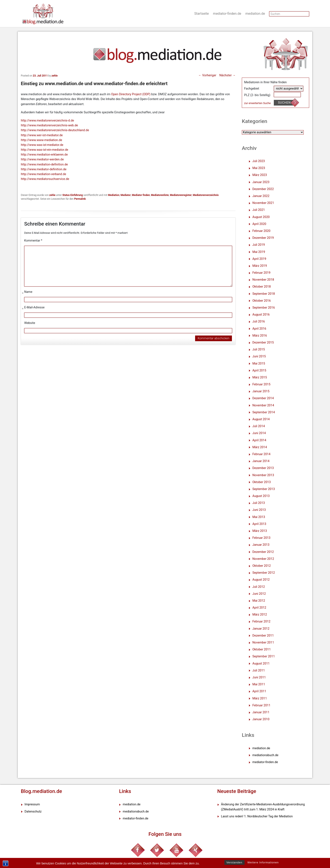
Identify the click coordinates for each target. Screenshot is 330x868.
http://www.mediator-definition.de (44, 169)
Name (28, 293)
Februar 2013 (261, 538)
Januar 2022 (261, 196)
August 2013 (261, 496)
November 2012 (263, 559)
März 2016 (260, 336)
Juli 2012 (259, 587)
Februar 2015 (261, 384)
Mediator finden (141, 195)
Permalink (80, 199)
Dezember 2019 (263, 238)
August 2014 (261, 419)
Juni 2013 (259, 510)
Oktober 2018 (261, 287)
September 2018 (264, 294)
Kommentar (33, 241)
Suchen (284, 103)
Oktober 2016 (261, 301)
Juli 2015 (259, 349)
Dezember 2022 (263, 189)
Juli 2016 (259, 322)
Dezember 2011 (263, 636)
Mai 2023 (259, 168)
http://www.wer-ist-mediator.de (42, 135)
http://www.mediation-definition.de (44, 164)
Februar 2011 (261, 705)
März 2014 (260, 447)
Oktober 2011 (261, 649)
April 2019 (259, 259)
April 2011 (259, 691)
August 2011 (261, 664)
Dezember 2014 (263, 398)
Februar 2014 (261, 454)
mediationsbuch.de (265, 755)
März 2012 (260, 615)
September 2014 (264, 412)
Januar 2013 (261, 545)
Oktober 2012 (261, 566)
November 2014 (263, 405)
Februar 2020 (261, 231)
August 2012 (261, 580)
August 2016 (261, 315)
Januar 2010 (261, 719)
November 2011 (263, 643)
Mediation (114, 195)
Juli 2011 (259, 670)
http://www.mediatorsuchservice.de (45, 179)
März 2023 (260, 175)
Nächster (227, 75)
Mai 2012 (259, 601)
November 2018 (263, 280)
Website (30, 323)
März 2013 (260, 531)
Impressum (32, 804)
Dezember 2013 (263, 468)
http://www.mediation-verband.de (43, 174)
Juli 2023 (259, 161)
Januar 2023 (261, 182)
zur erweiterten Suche (257, 103)
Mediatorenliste (160, 195)
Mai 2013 (259, 517)
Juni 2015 (259, 356)
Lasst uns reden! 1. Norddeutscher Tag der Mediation (257, 816)
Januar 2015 (261, 391)
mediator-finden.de (227, 14)
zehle (55, 76)
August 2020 (261, 217)
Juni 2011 (259, 677)
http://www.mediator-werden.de (42, 159)
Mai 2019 (259, 252)
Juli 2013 (259, 503)
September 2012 (264, 573)
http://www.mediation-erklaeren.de (44, 155)
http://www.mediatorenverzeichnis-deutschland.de (55, 130)
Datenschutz (33, 812)
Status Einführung (73, 195)
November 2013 (263, 475)
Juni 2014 (259, 433)
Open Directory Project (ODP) (131, 94)
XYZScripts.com (185, 866)
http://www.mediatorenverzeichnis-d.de (47, 121)
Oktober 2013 (261, 482)
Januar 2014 (261, 461)
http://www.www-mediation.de (41, 140)
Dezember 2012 (263, 552)
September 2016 (264, 308)
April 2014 (259, 440)
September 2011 (264, 656)
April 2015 (259, 371)
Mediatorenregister (181, 195)
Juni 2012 (259, 594)
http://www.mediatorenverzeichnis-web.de (49, 125)
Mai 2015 (259, 364)
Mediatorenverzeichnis (206, 195)
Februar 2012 (261, 622)
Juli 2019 (259, 245)
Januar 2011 (261, 712)
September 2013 (264, 489)
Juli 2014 (259, 426)
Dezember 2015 (263, 343)
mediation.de (255, 14)
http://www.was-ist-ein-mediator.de (45, 150)
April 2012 (259, 608)
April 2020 (259, 224)
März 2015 (260, 377)
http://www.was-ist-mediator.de (42, 145)
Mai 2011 (259, 684)
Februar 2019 (261, 273)
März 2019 (260, 266)
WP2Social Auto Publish (150, 866)
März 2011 (260, 698)
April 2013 (259, 524)
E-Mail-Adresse (34, 308)
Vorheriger (207, 75)
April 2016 (259, 329)
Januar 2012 (261, 629)
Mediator (126, 195)
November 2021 (263, 203)
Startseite (202, 14)
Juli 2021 (259, 210)
